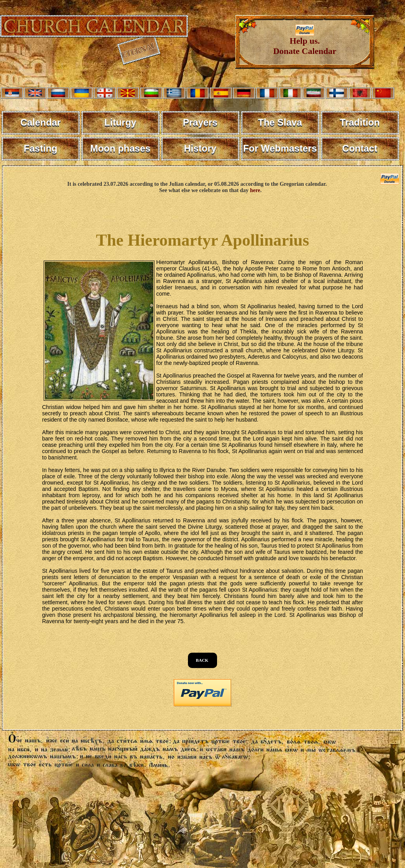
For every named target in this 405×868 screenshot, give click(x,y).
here (255, 190)
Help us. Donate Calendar (305, 42)
